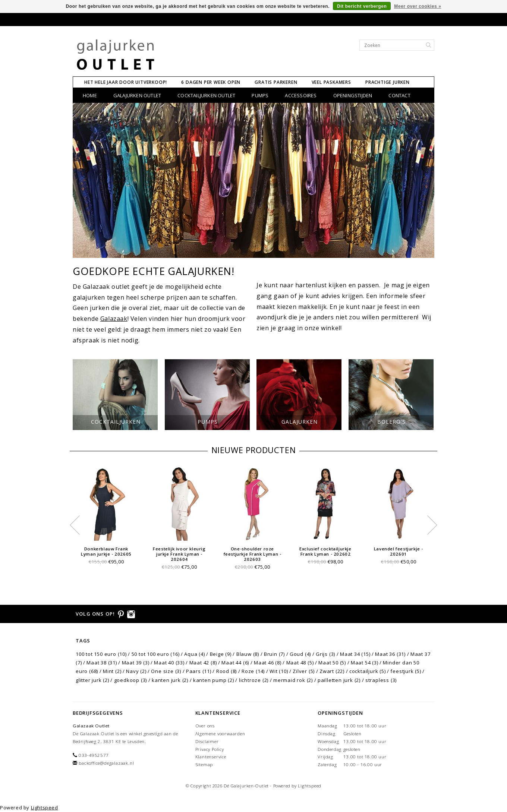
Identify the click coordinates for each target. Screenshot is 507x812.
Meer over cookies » (418, 6)
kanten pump (214, 680)
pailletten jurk (339, 680)
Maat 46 (268, 663)
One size (166, 671)
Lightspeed (310, 786)
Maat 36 (390, 654)
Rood (226, 671)
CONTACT (399, 95)
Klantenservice (211, 757)
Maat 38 (102, 663)
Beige (221, 654)
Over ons (205, 726)
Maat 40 (169, 663)
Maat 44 (235, 663)
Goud (300, 654)
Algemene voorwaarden (220, 734)
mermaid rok (293, 680)
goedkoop (131, 680)
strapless (381, 680)
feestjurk (406, 671)
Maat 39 (136, 663)
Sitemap (204, 764)
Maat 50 (332, 663)
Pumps (260, 95)
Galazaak (114, 319)
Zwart (332, 671)
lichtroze (254, 680)
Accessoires (301, 95)
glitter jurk (92, 680)
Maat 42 (203, 663)
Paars (199, 671)
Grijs (325, 654)
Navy (136, 671)
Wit (279, 671)
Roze (253, 671)
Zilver (304, 671)
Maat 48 (300, 663)
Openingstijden (353, 95)
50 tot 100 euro (156, 654)
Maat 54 (365, 663)
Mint (112, 671)
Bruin (274, 654)
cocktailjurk (368, 671)
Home (90, 95)
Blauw (248, 654)
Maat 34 (355, 654)
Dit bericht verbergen (362, 6)
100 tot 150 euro (101, 654)
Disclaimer (207, 741)
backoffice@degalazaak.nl (106, 763)
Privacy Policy (210, 749)
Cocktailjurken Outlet (206, 95)
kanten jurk (170, 680)
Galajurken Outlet (137, 95)
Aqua (194, 654)
